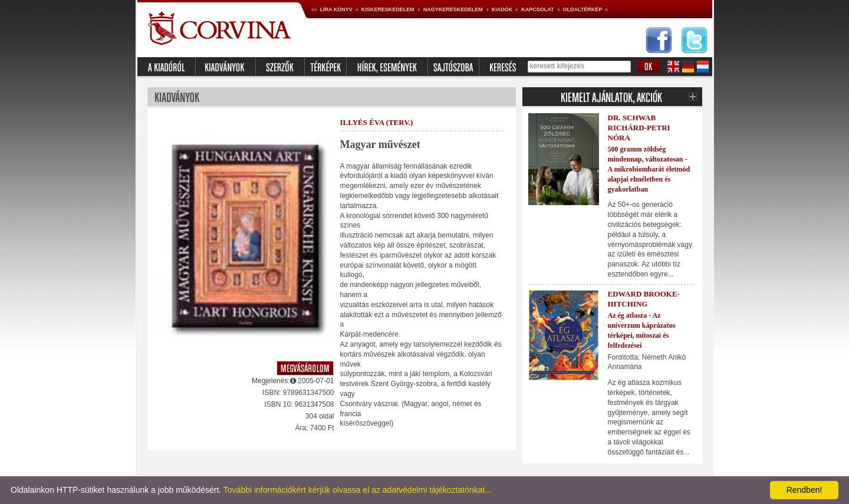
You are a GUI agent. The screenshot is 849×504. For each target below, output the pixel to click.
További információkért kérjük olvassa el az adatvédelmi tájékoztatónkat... (358, 490)
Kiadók (502, 9)
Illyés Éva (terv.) (377, 122)
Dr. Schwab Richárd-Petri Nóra (639, 128)
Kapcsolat (537, 9)
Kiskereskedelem (388, 9)
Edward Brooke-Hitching (644, 299)
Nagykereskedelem (453, 9)
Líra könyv (336, 9)
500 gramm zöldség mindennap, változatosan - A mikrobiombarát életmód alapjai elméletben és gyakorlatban (649, 169)
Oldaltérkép (583, 9)
